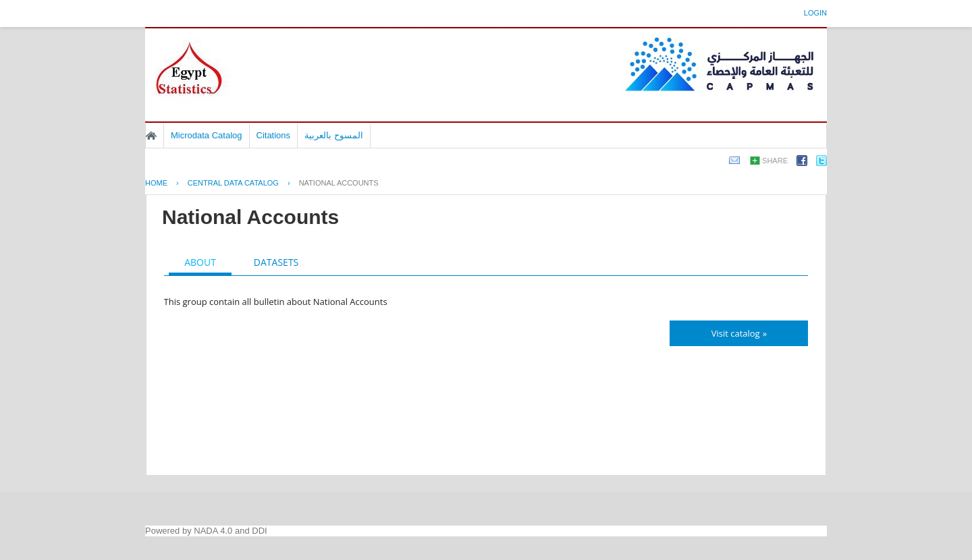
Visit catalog (736, 333)
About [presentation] (200, 262)
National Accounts (339, 183)
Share (775, 161)
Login (815, 13)
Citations (274, 135)
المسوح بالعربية (334, 135)
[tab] (200, 264)
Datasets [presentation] (276, 262)
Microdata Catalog (207, 135)
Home (151, 136)
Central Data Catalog (233, 183)
